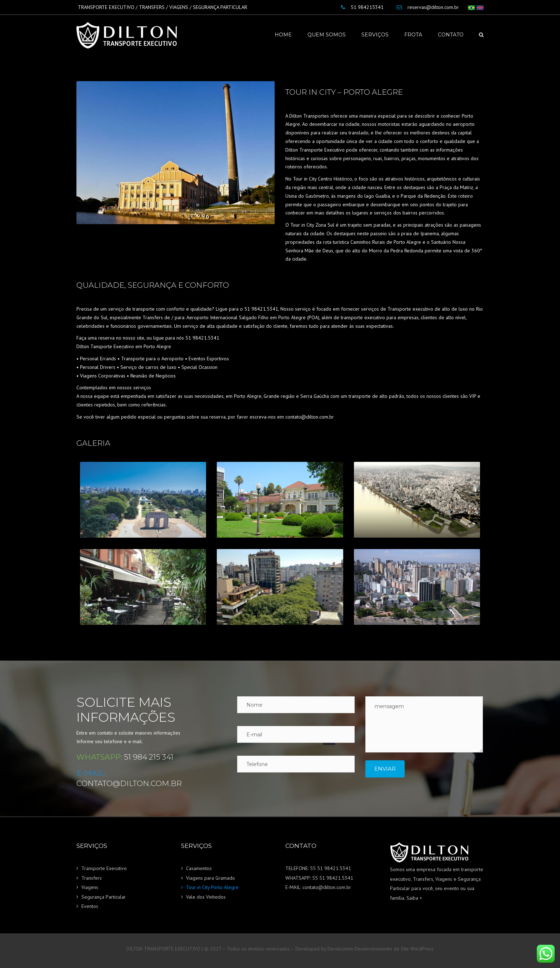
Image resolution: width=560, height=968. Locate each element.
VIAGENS (179, 7)
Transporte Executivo (104, 868)
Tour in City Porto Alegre (212, 887)
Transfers (92, 878)
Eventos (90, 906)
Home (283, 35)
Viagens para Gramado (211, 878)
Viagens (90, 887)
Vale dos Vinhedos (206, 897)
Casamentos (199, 868)
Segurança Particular (104, 897)
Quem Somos (327, 35)
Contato (451, 35)
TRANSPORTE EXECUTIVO (106, 7)
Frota (413, 35)
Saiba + (414, 898)
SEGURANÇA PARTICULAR (220, 7)
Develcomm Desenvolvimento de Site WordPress (381, 949)
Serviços (375, 35)
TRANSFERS (152, 7)
